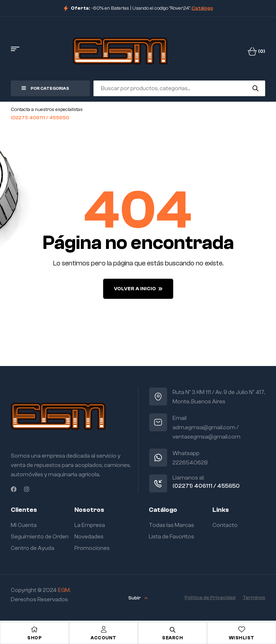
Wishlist (242, 638)
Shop (34, 638)
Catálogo (202, 8)
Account (103, 638)
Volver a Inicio (138, 289)
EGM (64, 590)
